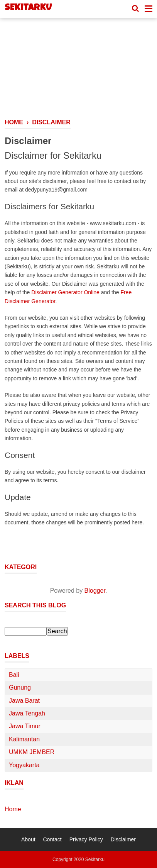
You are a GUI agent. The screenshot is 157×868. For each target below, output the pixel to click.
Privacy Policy (86, 839)
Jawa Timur (25, 726)
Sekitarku (28, 8)
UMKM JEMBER (32, 752)
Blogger (95, 591)
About (28, 839)
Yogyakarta (24, 765)
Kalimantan (24, 739)
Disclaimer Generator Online (65, 292)
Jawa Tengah (27, 713)
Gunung (20, 687)
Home (13, 809)
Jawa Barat (24, 701)
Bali (14, 675)
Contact (52, 839)
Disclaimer (123, 839)
